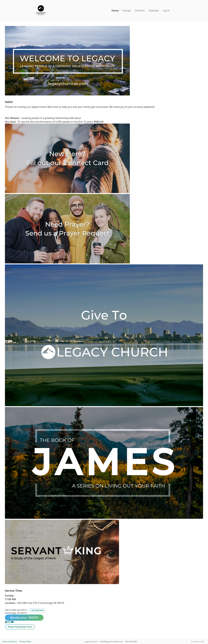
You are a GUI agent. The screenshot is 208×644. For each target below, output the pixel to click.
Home (115, 11)
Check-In (140, 11)
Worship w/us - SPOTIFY (24, 618)
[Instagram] (10, 623)
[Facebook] (6, 623)
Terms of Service (10, 642)
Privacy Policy (25, 642)
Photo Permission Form (20, 627)
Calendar (154, 11)
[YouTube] (12, 623)
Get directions (38, 610)
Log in (166, 11)
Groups (127, 11)
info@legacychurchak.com (111, 642)
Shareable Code (198, 642)
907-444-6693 (131, 642)
